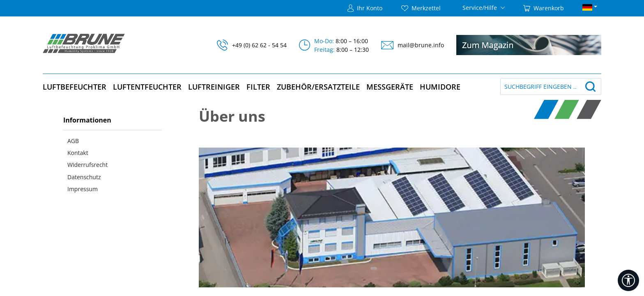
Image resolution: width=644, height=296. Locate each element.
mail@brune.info (421, 45)
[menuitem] (113, 140)
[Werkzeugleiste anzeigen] (628, 280)
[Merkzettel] (421, 8)
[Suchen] (591, 87)
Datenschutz (84, 177)
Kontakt (78, 153)
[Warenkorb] (544, 8)
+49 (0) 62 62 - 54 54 (259, 45)
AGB (73, 141)
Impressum (83, 189)
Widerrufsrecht (87, 165)
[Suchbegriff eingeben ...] (541, 87)
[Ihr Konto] (365, 8)
